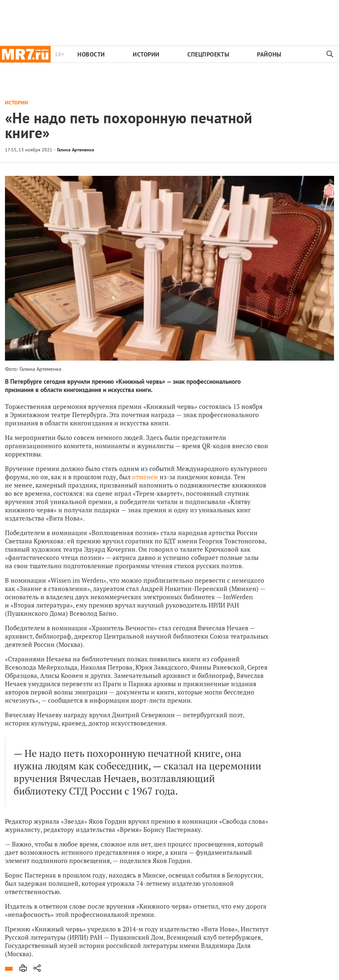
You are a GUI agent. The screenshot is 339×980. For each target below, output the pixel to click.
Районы (269, 54)
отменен (145, 477)
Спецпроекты (208, 54)
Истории (146, 54)
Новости (91, 54)
